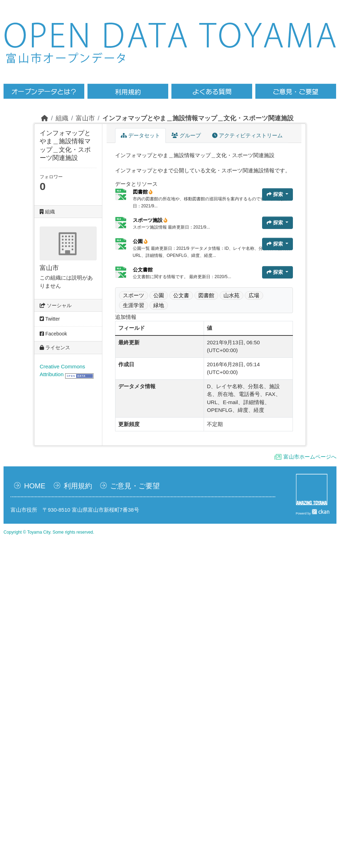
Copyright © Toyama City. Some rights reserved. (49, 532)
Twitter (50, 319)
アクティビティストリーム (247, 135)
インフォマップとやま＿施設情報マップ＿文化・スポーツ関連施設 (198, 118)
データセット (140, 135)
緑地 (159, 305)
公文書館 (143, 270)
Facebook (53, 334)
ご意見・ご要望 (135, 486)
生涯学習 (134, 305)
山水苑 (231, 295)
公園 (140, 241)
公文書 (181, 295)
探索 (276, 194)
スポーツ (134, 295)
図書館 (143, 192)
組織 (62, 118)
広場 (254, 295)
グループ (186, 135)
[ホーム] (45, 118)
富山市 (85, 118)
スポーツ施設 (150, 220)
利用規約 (78, 486)
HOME (35, 486)
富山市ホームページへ (310, 457)
